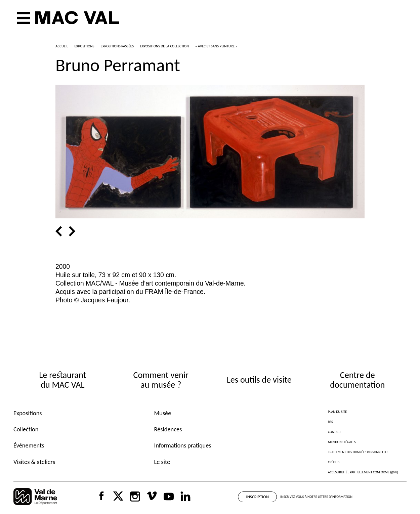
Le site (162, 462)
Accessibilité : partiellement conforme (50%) (363, 472)
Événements (29, 445)
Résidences (168, 429)
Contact (334, 432)
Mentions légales (342, 442)
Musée (163, 413)
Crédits (334, 462)
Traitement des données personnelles (358, 452)
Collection (26, 429)
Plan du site (337, 412)
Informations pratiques (183, 445)
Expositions (28, 413)
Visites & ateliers (34, 462)
